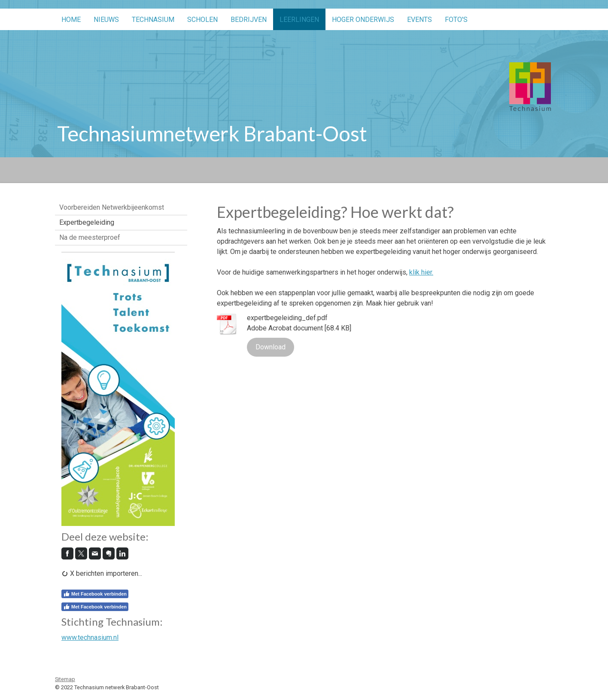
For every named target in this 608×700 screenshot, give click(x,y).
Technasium (153, 20)
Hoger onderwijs (363, 20)
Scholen (202, 20)
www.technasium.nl (90, 637)
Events (420, 20)
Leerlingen (299, 20)
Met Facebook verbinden (95, 594)
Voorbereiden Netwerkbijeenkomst (112, 207)
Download (271, 347)
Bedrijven (249, 20)
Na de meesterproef (90, 237)
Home (71, 20)
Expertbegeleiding (87, 222)
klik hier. (421, 272)
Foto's (456, 20)
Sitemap (65, 679)
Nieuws (106, 20)
